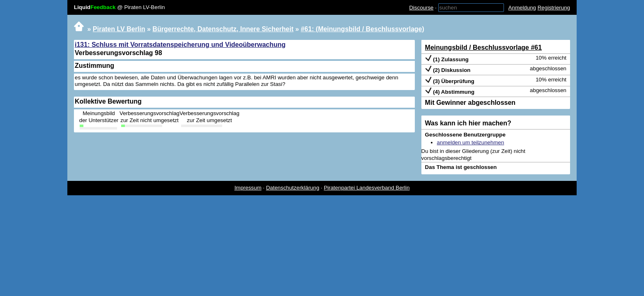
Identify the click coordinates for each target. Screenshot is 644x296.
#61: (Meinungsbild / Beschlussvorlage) (362, 29)
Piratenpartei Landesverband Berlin (367, 188)
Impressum (248, 188)
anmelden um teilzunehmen (471, 142)
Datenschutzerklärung (293, 188)
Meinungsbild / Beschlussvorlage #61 (484, 47)
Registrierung (554, 8)
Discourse (421, 8)
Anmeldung (522, 8)
